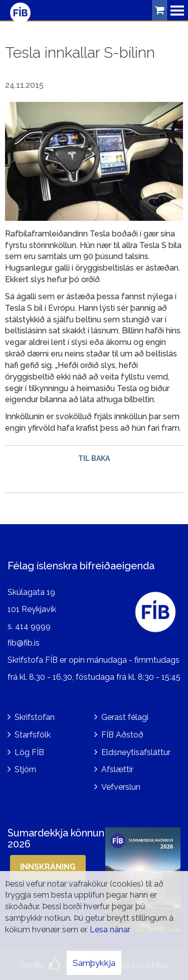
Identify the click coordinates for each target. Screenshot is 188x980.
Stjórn (25, 769)
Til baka (94, 458)
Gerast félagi (125, 717)
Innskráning (48, 867)
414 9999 (33, 626)
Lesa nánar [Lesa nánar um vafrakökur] (110, 930)
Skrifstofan (35, 717)
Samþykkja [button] (94, 963)
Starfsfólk (33, 735)
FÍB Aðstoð (122, 735)
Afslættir (117, 769)
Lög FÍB (29, 752)
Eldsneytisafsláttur (136, 752)
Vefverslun (121, 787)
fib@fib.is (24, 643)
